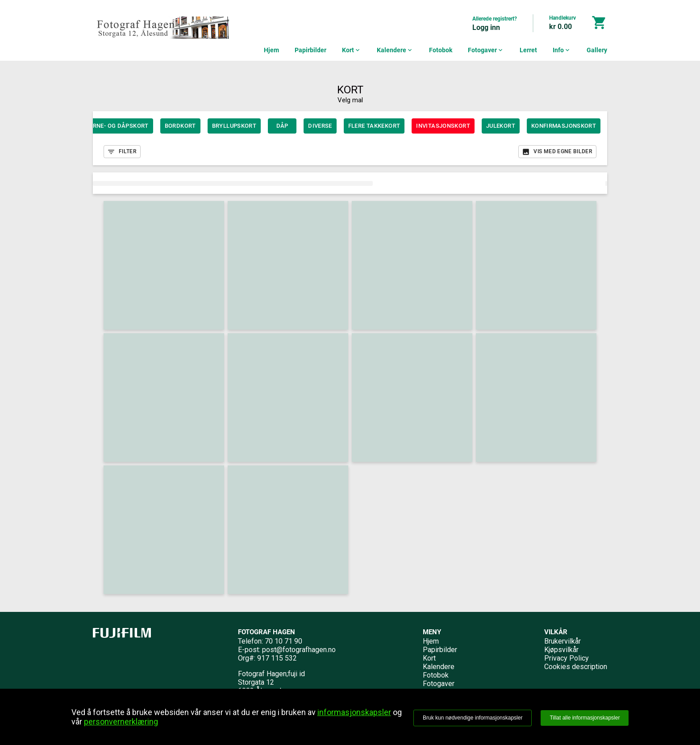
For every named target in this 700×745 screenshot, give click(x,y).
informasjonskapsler (354, 712)
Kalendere (395, 50)
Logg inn (486, 27)
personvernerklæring (121, 722)
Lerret (528, 50)
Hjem (271, 50)
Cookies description (576, 667)
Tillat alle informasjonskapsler (585, 718)
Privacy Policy (567, 658)
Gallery (597, 50)
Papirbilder (310, 50)
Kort (352, 50)
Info (562, 50)
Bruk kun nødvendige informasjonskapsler (473, 718)
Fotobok (441, 50)
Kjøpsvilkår (561, 650)
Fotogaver (486, 50)
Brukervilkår (562, 641)
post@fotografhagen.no (299, 650)
